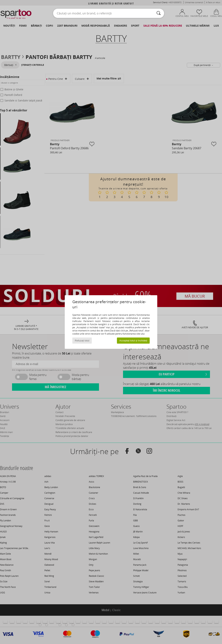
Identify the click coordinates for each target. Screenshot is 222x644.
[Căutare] (159, 13)
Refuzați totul (82, 341)
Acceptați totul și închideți (133, 341)
